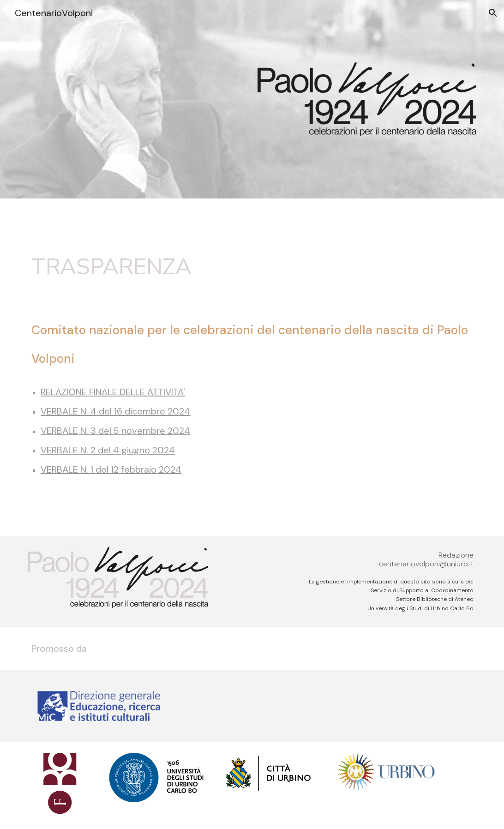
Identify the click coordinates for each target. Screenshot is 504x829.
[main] (252, 267)
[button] (493, 13)
